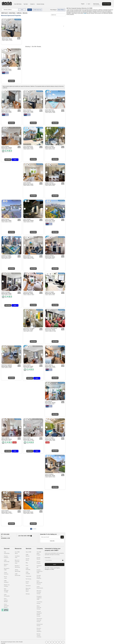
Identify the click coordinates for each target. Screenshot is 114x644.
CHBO (85, 13)
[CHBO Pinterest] (60, 642)
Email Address (48, 558)
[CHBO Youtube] (49, 642)
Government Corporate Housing (39, 620)
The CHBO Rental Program (39, 553)
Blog (27, 563)
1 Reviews (14, 442)
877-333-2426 (5, 534)
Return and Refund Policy (28, 590)
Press (27, 565)
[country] (10, 10)
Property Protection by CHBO (40, 571)
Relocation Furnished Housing (39, 592)
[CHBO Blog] (52, 642)
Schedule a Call (5, 538)
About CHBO (28, 552)
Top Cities (26, 4)
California (19, 13)
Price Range (54, 10)
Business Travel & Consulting (39, 635)
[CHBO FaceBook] (47, 642)
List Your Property (107, 4)
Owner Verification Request (6, 606)
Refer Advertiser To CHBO (6, 590)
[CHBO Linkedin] (58, 642)
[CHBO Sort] (58, 15)
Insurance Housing (40, 4)
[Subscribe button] (62, 537)
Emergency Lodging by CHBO (39, 598)
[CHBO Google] (63, 642)
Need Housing (97, 4)
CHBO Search (4, 13)
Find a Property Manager (6, 600)
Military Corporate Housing (39, 607)
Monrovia (25, 13)
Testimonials (28, 576)
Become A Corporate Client (17, 562)
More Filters (61, 10)
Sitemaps (28, 594)
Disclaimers (28, 586)
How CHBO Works (18, 4)
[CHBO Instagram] (55, 642)
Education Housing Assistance (39, 630)
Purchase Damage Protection (39, 577)
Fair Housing (28, 579)
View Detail (11, 81)
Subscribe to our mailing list (48, 534)
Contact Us (32, 4)
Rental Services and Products (39, 582)
